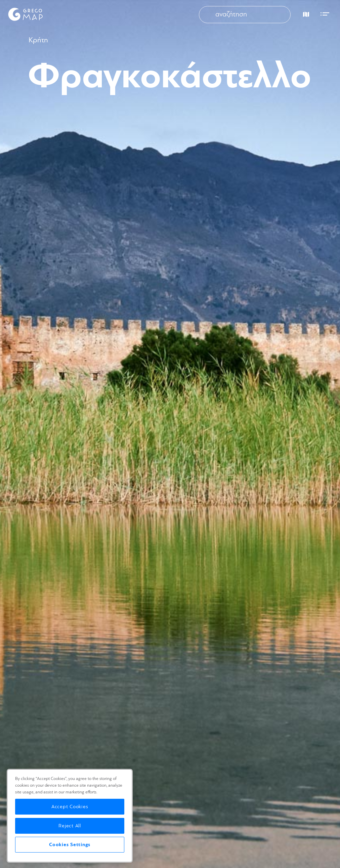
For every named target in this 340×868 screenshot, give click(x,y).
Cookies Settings (70, 845)
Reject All (70, 826)
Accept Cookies (70, 807)
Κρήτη (38, 40)
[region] (70, 816)
